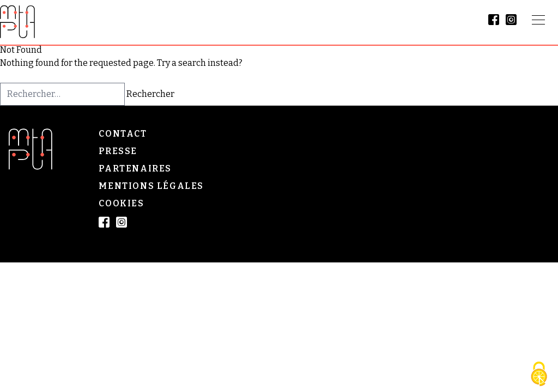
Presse (118, 151)
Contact (123, 134)
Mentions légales (151, 186)
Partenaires (135, 169)
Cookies (121, 203)
